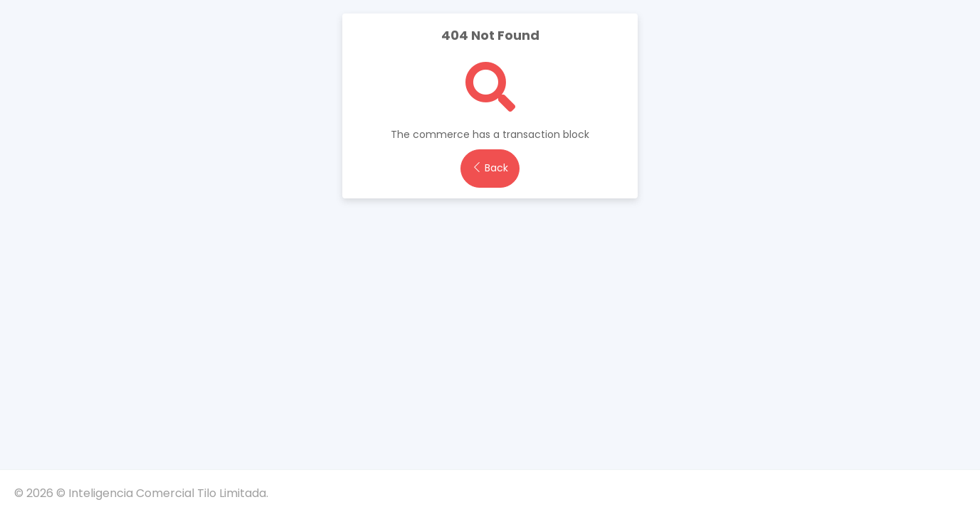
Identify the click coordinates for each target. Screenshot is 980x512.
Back (490, 168)
